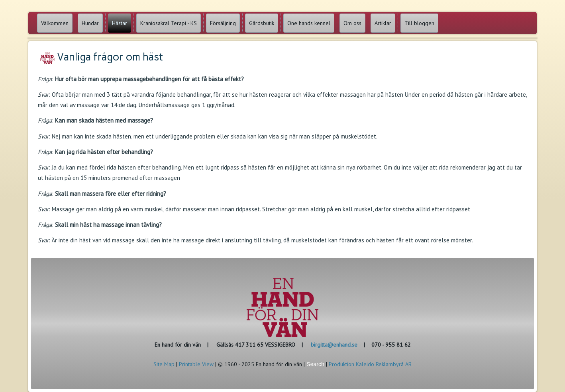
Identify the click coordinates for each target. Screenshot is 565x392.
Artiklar (383, 23)
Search (315, 364)
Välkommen (55, 23)
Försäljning (223, 23)
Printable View (196, 364)
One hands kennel (309, 23)
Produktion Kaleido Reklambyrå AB (370, 364)
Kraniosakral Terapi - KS (169, 23)
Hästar (120, 23)
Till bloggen (419, 23)
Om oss (352, 23)
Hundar (90, 23)
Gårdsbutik (262, 23)
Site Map (164, 364)
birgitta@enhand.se (334, 345)
